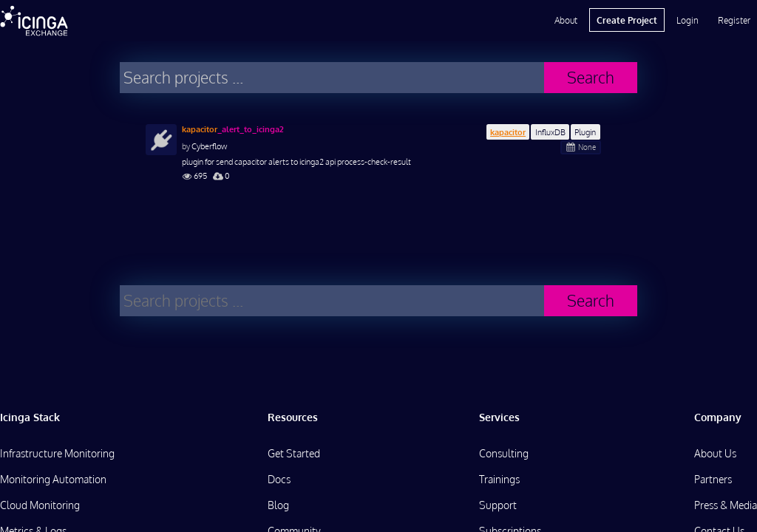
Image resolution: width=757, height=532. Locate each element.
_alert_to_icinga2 (233, 129)
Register (734, 20)
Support (498, 505)
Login (688, 20)
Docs (279, 479)
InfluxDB (550, 132)
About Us (715, 453)
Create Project (627, 20)
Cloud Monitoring (40, 505)
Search (591, 77)
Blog (278, 505)
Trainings (499, 479)
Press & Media (726, 505)
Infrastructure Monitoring (57, 453)
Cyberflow (209, 146)
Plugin (585, 132)
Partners (713, 479)
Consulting (504, 453)
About (566, 20)
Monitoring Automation (53, 479)
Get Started (294, 453)
